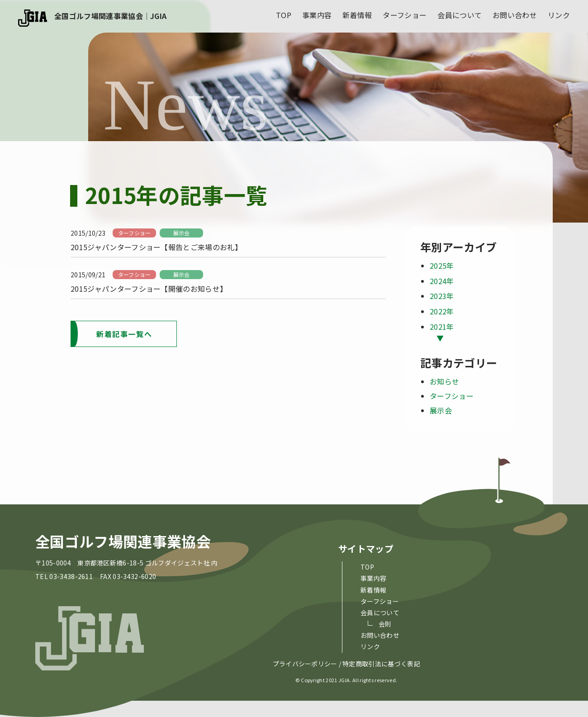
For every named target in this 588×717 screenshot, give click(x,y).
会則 (385, 624)
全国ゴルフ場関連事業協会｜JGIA (110, 16)
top (284, 15)
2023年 (442, 296)
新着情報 (357, 15)
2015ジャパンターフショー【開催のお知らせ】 (149, 289)
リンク (559, 15)
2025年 (442, 266)
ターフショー (405, 15)
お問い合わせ (515, 15)
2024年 (442, 281)
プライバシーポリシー (305, 664)
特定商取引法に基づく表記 (381, 664)
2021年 (442, 327)
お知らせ (444, 381)
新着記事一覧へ (124, 334)
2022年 (442, 311)
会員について (460, 15)
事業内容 (317, 15)
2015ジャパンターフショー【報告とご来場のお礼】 (156, 247)
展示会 (182, 233)
